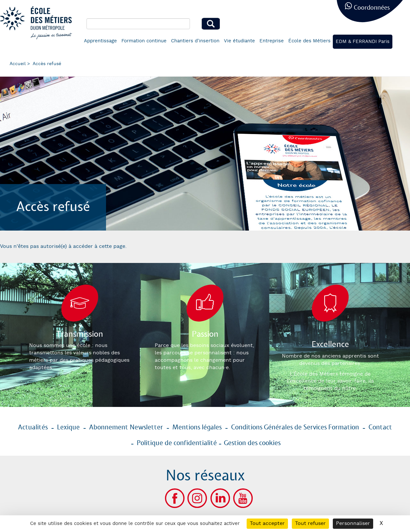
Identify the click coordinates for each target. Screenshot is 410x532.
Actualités (33, 427)
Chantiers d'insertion (195, 41)
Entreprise (272, 41)
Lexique (68, 427)
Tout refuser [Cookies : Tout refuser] (310, 524)
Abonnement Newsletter (126, 427)
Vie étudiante (239, 41)
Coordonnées (372, 8)
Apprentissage (100, 41)
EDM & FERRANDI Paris (363, 42)
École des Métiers (309, 41)
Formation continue (144, 41)
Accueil (18, 64)
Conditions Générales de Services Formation (295, 427)
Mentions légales (197, 427)
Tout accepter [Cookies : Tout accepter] (267, 524)
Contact (380, 427)
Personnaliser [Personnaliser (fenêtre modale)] (353, 524)
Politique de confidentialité (177, 443)
